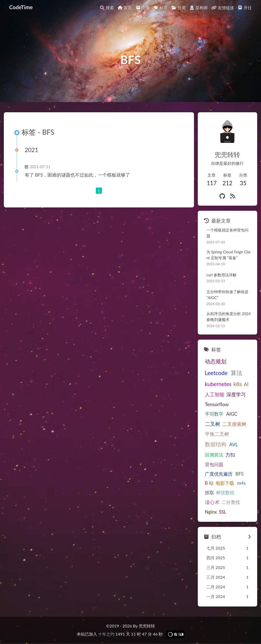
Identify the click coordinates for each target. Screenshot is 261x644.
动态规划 (216, 361)
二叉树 (226, 414)
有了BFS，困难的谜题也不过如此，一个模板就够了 (77, 175)
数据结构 (216, 445)
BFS (239, 474)
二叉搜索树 (217, 424)
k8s (238, 384)
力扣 (230, 455)
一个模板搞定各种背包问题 (227, 233)
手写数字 (240, 404)
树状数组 (225, 493)
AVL (233, 445)
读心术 (212, 503)
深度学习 (236, 394)
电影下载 (224, 484)
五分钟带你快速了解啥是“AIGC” (227, 295)
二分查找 (231, 503)
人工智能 (215, 394)
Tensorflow (217, 404)
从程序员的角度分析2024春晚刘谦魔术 (228, 317)
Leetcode (216, 373)
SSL (223, 512)
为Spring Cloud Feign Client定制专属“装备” (228, 255)
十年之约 (106, 634)
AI (246, 384)
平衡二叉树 (217, 434)
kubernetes (218, 384)
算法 (236, 373)
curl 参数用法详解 (222, 275)
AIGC (210, 415)
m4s (239, 484)
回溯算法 (214, 455)
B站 (209, 484)
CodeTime (21, 3)
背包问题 (214, 465)
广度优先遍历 (219, 474)
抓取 (210, 493)
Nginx (211, 512)
